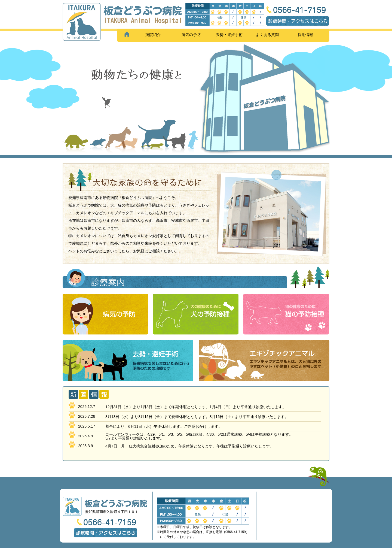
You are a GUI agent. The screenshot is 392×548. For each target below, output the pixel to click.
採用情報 (305, 35)
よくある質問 (267, 35)
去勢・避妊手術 (229, 35)
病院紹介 (153, 35)
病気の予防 (191, 35)
